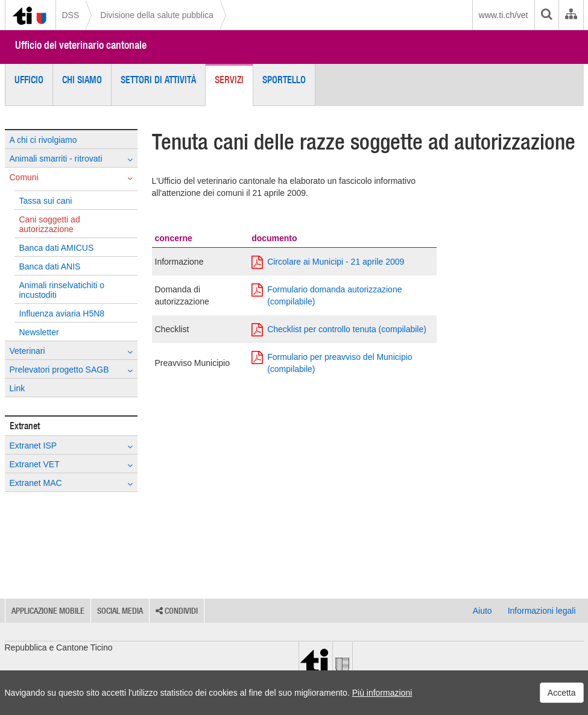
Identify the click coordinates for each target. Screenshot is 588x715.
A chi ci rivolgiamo (43, 140)
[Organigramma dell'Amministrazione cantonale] (571, 15)
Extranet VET (71, 465)
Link (17, 388)
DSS (71, 15)
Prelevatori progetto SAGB (71, 370)
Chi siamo (82, 80)
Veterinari (71, 351)
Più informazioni (382, 693)
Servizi (229, 80)
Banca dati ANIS (50, 266)
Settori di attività (158, 80)
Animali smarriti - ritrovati (71, 159)
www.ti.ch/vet (504, 15)
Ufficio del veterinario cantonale (81, 45)
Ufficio (29, 80)
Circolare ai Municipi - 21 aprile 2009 (328, 262)
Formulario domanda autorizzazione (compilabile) (327, 295)
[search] (546, 15)
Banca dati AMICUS (57, 248)
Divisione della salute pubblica (157, 15)
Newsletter (39, 332)
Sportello (284, 80)
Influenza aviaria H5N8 (62, 313)
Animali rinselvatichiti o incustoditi (62, 290)
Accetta (562, 693)
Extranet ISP (71, 446)
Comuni (71, 178)
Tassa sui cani (46, 201)
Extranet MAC (71, 483)
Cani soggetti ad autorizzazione (50, 224)
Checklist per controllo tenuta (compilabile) (339, 329)
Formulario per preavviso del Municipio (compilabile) (332, 362)
